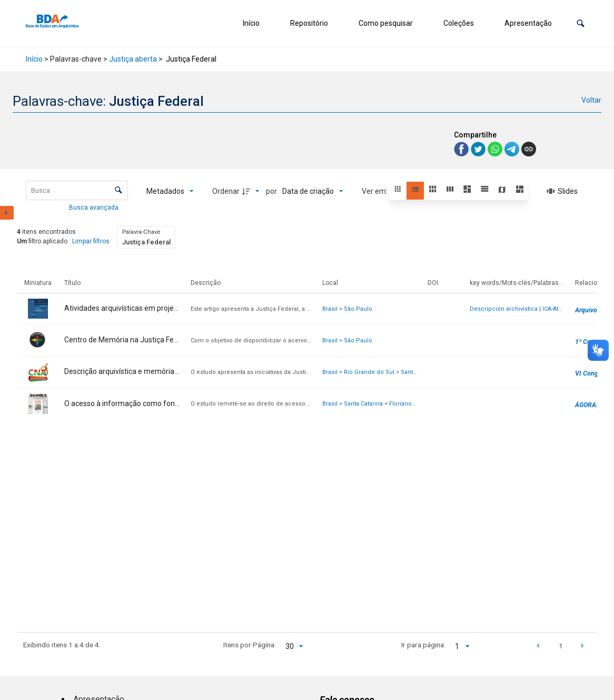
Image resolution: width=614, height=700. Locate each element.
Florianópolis (407, 404)
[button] (581, 23)
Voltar (591, 100)
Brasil (330, 309)
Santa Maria (417, 372)
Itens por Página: (250, 645)
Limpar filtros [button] (91, 241)
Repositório (309, 23)
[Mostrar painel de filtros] (7, 213)
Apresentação (528, 23)
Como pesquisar (386, 23)
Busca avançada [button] (95, 208)
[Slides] (562, 191)
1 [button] (561, 646)
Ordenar (226, 191)
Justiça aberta (133, 59)
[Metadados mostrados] (170, 191)
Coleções (459, 23)
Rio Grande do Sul (369, 372)
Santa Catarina (363, 404)
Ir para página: (423, 645)
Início (251, 23)
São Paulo (358, 309)
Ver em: (375, 191)
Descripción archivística (504, 309)
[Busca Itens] (77, 190)
